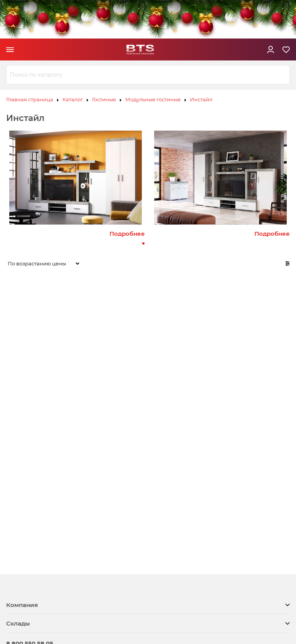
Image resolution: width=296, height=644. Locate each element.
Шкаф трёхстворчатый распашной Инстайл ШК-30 (202, 355)
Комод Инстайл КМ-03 (30, 348)
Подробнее (127, 234)
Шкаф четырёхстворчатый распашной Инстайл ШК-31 (265, 355)
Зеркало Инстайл (90, 345)
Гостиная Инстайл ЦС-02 (33, 457)
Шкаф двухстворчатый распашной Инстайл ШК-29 (145, 355)
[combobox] (148, 75)
